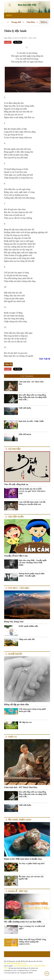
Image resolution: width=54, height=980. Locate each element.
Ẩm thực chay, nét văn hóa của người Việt (31, 878)
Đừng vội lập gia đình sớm (17, 704)
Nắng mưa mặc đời (27, 639)
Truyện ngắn (16, 517)
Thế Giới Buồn (25, 408)
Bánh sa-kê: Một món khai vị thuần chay (23, 859)
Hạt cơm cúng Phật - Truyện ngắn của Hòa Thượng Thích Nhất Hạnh (33, 563)
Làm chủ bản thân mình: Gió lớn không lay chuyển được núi (32, 503)
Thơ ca (44, 22)
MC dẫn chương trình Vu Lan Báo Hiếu (23, 922)
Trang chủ (16, 22)
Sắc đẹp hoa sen (25, 722)
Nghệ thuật (15, 654)
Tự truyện (14, 449)
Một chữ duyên (25, 434)
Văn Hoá (31, 22)
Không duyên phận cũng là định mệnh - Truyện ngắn (32, 575)
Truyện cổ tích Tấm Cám (16, 556)
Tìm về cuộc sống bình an (16, 484)
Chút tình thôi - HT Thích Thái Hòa (31, 383)
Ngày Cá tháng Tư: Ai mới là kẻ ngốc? (32, 927)
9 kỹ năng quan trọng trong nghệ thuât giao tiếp (32, 710)
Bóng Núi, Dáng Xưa (14, 622)
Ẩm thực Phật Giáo (20, 820)
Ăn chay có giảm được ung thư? (32, 863)
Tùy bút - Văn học (19, 588)
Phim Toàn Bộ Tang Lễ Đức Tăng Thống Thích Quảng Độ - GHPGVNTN (32, 942)
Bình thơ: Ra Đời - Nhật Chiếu (31, 421)
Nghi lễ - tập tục (18, 891)
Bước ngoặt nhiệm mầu (29, 626)
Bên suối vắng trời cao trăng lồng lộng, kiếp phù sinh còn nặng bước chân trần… (33, 397)
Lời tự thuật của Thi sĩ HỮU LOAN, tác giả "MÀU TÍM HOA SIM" (32, 491)
